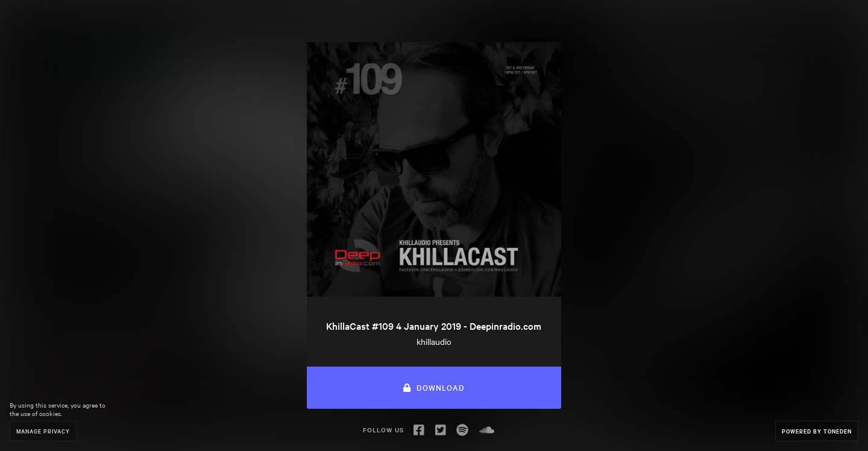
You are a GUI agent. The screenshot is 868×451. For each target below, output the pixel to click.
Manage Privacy (43, 431)
